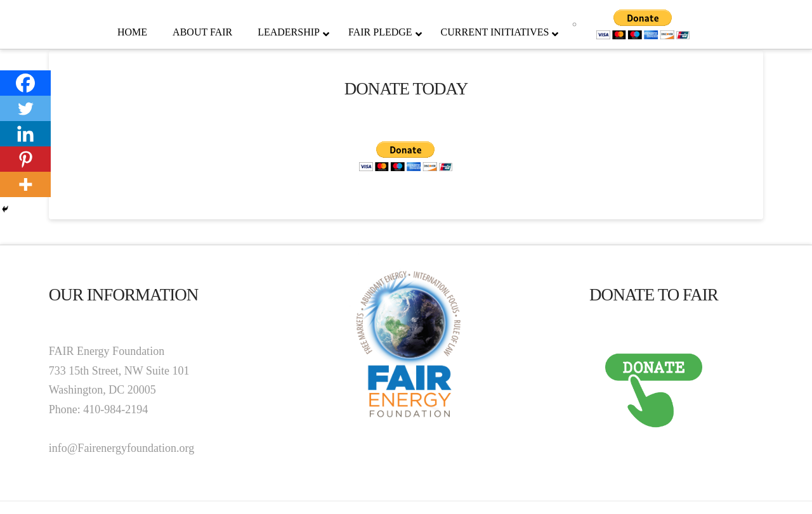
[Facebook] (25, 83)
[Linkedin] (25, 134)
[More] (25, 184)
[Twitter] (25, 108)
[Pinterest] (25, 159)
